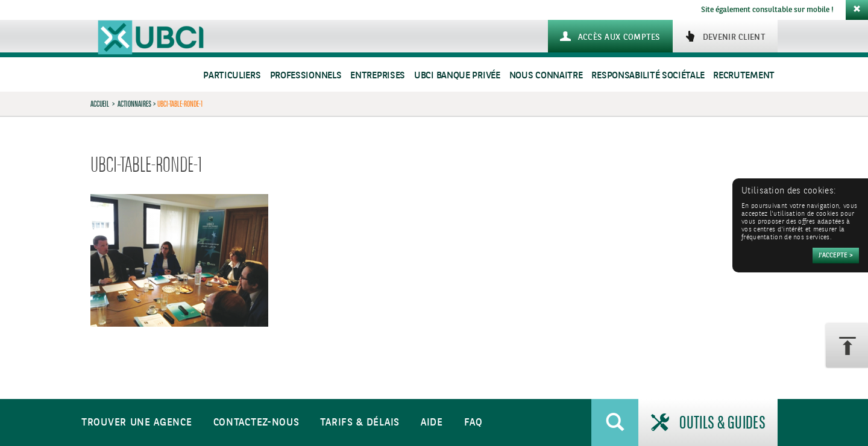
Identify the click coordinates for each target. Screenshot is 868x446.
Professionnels (306, 76)
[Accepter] (836, 256)
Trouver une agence (137, 423)
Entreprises (378, 76)
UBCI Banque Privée (457, 76)
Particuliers (232, 76)
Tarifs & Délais (360, 423)
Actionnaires (134, 104)
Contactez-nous (256, 423)
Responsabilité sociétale (648, 76)
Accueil (100, 104)
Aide (432, 423)
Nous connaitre (546, 76)
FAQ (473, 423)
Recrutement (744, 76)
